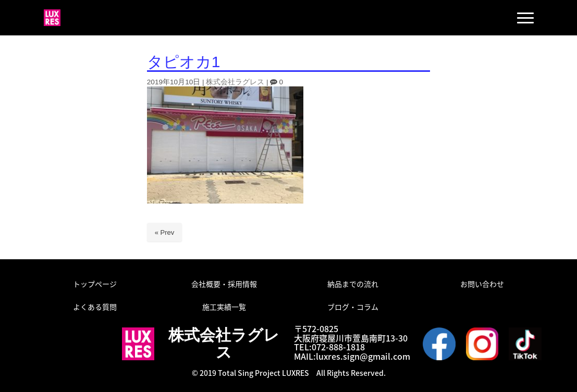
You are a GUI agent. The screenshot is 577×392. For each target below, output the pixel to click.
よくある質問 (95, 307)
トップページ (95, 284)
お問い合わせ (482, 284)
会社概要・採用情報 (224, 284)
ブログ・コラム (353, 307)
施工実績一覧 (224, 307)
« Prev (165, 232)
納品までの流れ (353, 284)
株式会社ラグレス (235, 82)
